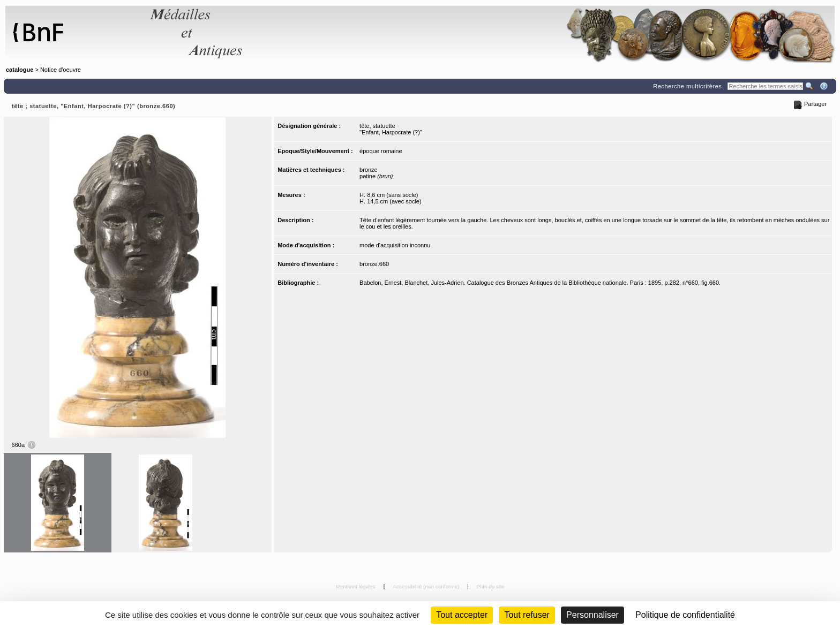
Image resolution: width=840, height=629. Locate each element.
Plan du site (491, 586)
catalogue (20, 70)
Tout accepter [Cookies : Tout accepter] (462, 615)
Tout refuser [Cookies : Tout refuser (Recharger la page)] (527, 615)
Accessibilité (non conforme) (427, 586)
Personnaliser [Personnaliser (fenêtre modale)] (592, 615)
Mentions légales (357, 586)
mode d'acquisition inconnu (395, 245)
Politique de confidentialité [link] (685, 615)
